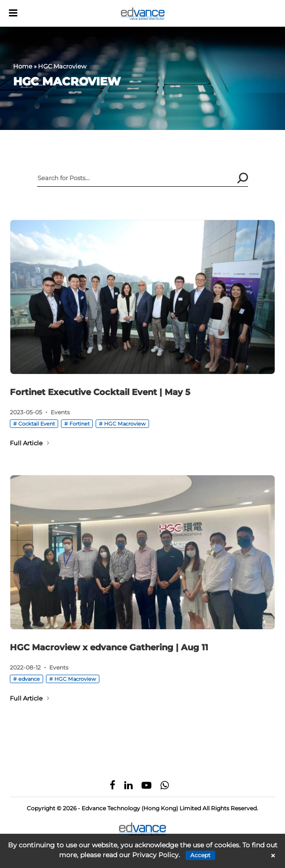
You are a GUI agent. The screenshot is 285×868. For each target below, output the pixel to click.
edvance (29, 679)
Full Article (30, 443)
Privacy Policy (155, 855)
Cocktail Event (37, 424)
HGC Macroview (125, 424)
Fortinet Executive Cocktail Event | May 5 (100, 392)
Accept (200, 855)
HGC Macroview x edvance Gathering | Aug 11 (109, 647)
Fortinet (79, 424)
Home (23, 66)
